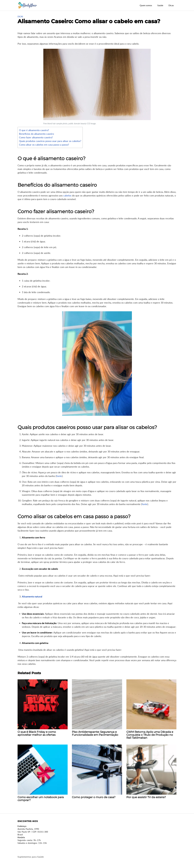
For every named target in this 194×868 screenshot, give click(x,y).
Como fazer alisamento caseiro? (36, 137)
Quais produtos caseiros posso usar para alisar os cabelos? (50, 141)
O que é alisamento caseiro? (34, 130)
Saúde (160, 5)
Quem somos (146, 5)
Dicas (171, 5)
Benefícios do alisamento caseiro (36, 134)
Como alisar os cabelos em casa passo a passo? (44, 145)
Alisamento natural (32, 596)
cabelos (67, 195)
